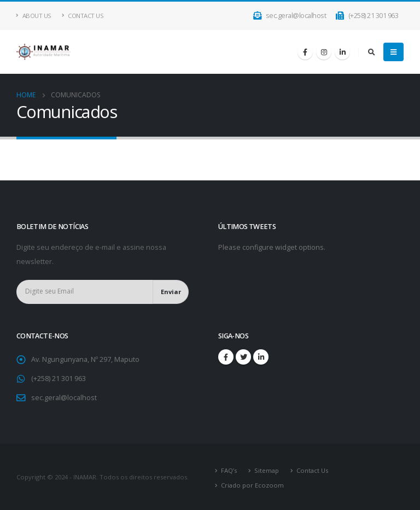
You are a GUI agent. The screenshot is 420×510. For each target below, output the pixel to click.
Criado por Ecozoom (252, 485)
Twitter (243, 357)
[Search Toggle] (371, 52)
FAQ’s (229, 470)
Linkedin (261, 357)
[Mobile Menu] (393, 52)
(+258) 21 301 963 (367, 16)
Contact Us (83, 16)
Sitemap (267, 470)
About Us (34, 16)
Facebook (226, 357)
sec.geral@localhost (290, 16)
